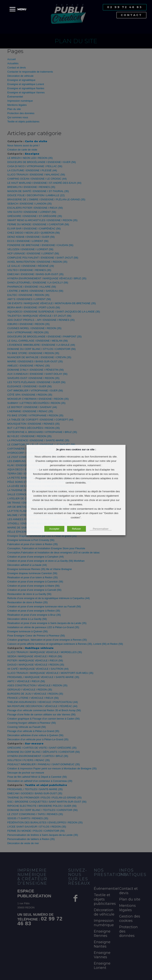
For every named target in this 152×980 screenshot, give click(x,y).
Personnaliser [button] (101, 529)
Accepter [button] (54, 529)
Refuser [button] (77, 529)
